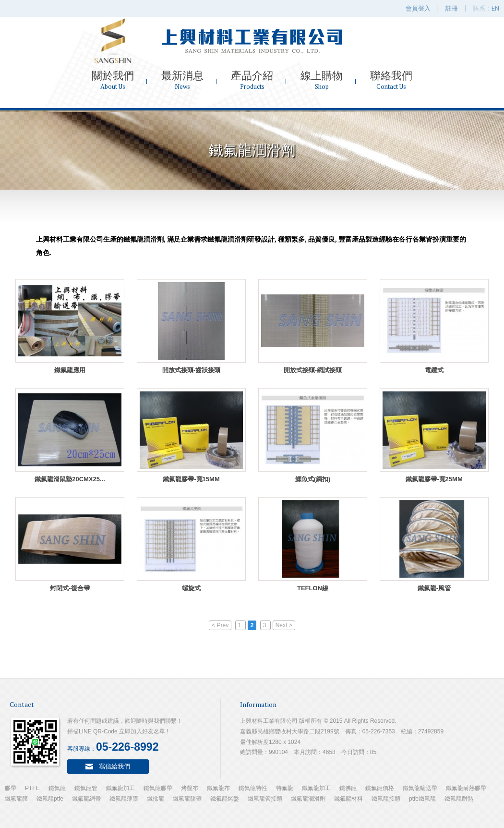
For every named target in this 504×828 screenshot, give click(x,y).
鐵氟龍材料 (348, 799)
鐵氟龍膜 (16, 799)
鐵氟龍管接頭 (265, 799)
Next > (284, 625)
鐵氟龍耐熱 (459, 799)
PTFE (32, 788)
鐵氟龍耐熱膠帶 (466, 788)
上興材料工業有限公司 (252, 41)
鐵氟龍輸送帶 (420, 788)
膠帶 (11, 788)
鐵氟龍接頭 (386, 799)
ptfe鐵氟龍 (422, 799)
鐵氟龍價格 (380, 788)
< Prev (220, 625)
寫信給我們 (114, 766)
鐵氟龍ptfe (50, 799)
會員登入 (418, 8)
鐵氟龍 (57, 788)
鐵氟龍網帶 (86, 799)
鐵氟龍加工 (120, 788)
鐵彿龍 (156, 799)
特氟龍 (285, 788)
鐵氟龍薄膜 (124, 799)
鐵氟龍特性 (253, 788)
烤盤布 (190, 788)
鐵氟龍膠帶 (158, 788)
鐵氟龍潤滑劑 (308, 799)
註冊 (452, 8)
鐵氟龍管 (86, 788)
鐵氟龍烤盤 (225, 799)
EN (495, 8)
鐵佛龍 (348, 788)
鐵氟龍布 (218, 788)
